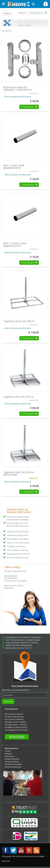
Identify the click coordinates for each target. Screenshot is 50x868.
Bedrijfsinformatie (12, 759)
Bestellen (8, 754)
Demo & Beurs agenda (14, 714)
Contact (8, 751)
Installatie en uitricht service (16, 727)
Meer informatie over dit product (18, 97)
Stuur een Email (10, 576)
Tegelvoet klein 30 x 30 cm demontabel (18, 473)
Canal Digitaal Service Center (16, 730)
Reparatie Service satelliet (15, 722)
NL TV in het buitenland (14, 719)
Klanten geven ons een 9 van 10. (19, 648)
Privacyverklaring (12, 762)
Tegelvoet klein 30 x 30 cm (18, 397)
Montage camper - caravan (16, 725)
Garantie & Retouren (13, 767)
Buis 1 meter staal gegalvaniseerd (14, 167)
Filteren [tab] (7, 13)
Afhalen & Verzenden (13, 764)
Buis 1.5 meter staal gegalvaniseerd (15, 244)
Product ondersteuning (14, 717)
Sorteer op (22, 13)
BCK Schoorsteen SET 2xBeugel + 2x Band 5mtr (18, 88)
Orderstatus (10, 756)
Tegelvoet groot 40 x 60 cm (19, 321)
